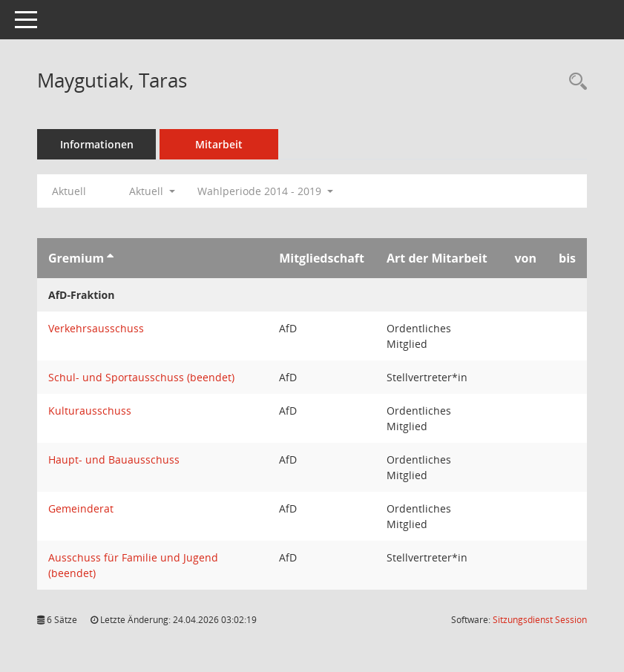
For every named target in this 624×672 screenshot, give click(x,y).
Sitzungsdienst (540, 620)
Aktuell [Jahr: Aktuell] (69, 191)
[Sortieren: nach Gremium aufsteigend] (110, 258)
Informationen (97, 144)
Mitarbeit (219, 144)
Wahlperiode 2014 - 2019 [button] (265, 191)
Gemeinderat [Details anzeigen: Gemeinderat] (81, 508)
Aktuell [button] (152, 191)
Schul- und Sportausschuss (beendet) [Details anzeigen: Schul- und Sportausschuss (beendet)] (141, 377)
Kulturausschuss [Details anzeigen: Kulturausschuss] (90, 411)
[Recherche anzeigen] (574, 82)
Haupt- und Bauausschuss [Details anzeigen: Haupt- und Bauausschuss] (114, 459)
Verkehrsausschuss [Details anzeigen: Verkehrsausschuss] (96, 328)
